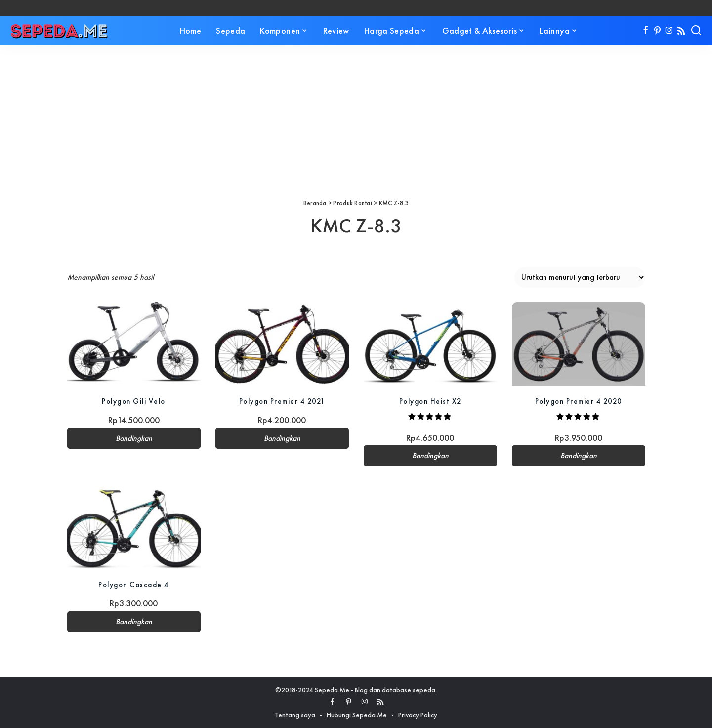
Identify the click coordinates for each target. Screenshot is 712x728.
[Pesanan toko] (580, 277)
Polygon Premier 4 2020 (579, 401)
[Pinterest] (657, 31)
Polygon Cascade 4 (134, 584)
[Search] (696, 31)
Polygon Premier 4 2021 (282, 401)
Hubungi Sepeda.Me (357, 715)
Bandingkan (134, 438)
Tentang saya (295, 715)
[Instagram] (669, 31)
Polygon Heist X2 (430, 401)
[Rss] (681, 31)
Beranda (315, 203)
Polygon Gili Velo (134, 401)
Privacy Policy (418, 715)
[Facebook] (646, 31)
